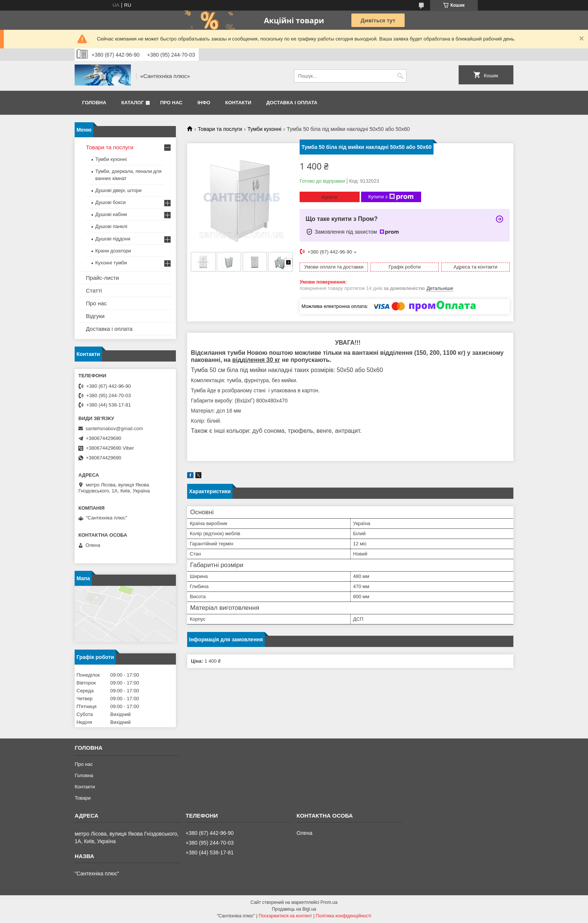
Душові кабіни (111, 214)
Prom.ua (329, 902)
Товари (83, 798)
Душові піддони (113, 239)
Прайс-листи (102, 278)
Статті (94, 290)
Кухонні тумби (111, 263)
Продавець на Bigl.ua (294, 909)
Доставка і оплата (292, 103)
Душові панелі (111, 226)
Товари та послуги (220, 129)
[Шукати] (400, 76)
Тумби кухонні (264, 129)
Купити (330, 197)
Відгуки (95, 316)
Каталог (132, 103)
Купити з (391, 197)
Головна (94, 103)
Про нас (171, 103)
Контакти (238, 103)
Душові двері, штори (118, 190)
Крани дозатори (113, 251)
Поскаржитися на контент (285, 916)
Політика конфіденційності (343, 916)
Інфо (204, 103)
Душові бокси (110, 202)
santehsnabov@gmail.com (114, 428)
